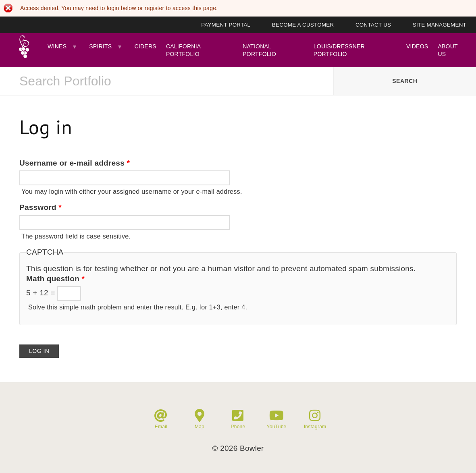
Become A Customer (303, 25)
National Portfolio (259, 50)
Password (41, 207)
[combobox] (167, 81)
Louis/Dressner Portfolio (339, 50)
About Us (448, 50)
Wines (57, 46)
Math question (55, 279)
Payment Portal (226, 25)
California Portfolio (183, 50)
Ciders (145, 46)
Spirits (100, 46)
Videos (417, 46)
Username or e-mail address (75, 163)
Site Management (440, 25)
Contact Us (373, 25)
